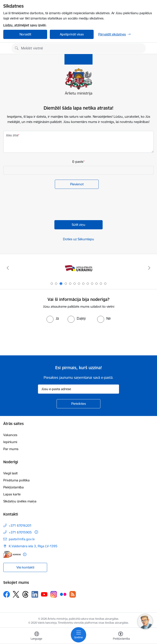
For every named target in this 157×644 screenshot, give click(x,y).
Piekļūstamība (13, 487)
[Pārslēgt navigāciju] (78, 635)
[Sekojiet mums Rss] (73, 594)
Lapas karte (12, 494)
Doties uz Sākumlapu (78, 239)
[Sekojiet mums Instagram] (54, 594)
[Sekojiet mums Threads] (25, 594)
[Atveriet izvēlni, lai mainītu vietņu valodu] (37, 636)
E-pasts (78, 162)
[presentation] (37, 205)
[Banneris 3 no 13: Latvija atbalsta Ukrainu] (79, 268)
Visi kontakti (25, 567)
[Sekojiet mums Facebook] (7, 594)
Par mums (11, 449)
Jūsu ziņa (12, 135)
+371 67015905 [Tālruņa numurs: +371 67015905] (20, 532)
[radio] (53, 318)
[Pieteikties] (78, 404)
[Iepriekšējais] (8, 268)
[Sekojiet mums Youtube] (44, 594)
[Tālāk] (149, 268)
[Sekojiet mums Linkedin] (35, 594)
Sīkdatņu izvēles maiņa (20, 501)
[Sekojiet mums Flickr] (63, 594)
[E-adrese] (12, 554)
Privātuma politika (16, 480)
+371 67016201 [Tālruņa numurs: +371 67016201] (20, 526)
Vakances (10, 435)
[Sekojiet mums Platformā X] (16, 594)
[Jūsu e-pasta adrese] (78, 389)
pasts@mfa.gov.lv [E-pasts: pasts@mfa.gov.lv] (22, 539)
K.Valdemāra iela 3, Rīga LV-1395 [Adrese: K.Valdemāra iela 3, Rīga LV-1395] (33, 546)
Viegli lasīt (10, 473)
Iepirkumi (10, 442)
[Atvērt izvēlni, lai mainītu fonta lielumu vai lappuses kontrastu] (121, 636)
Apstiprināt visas (72, 34)
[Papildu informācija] (36, 532)
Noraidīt (25, 34)
